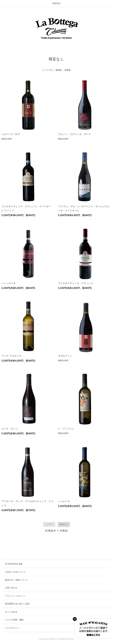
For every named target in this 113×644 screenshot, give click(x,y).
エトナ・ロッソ (10, 429)
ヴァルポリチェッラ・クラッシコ (76, 283)
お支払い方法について (15, 572)
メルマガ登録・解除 (14, 620)
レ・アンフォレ (66, 429)
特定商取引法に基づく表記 (17, 604)
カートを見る (11, 612)
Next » (64, 524)
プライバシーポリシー (15, 596)
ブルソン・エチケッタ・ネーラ (74, 134)
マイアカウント (12, 628)
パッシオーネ (9, 283)
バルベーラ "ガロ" (11, 134)
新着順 (68, 70)
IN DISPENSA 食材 (14, 564)
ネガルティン (65, 356)
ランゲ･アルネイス (11, 356)
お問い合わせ (11, 588)
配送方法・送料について (16, 580)
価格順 (59, 70)
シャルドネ (64, 501)
